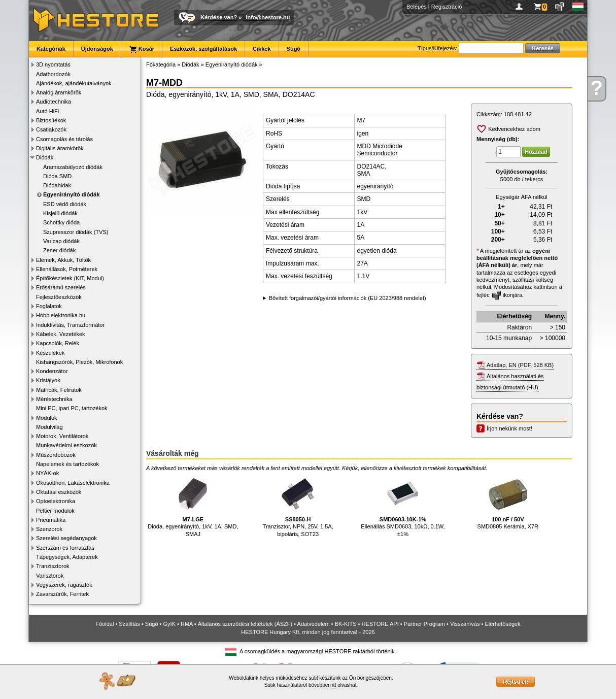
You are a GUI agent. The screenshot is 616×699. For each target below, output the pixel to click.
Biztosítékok (51, 120)
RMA (187, 624)
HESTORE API (380, 624)
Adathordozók (53, 74)
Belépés (417, 7)
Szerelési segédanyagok (66, 538)
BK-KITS (346, 624)
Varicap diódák (61, 241)
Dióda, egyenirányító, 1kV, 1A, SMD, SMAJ (193, 505)
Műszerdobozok (56, 455)
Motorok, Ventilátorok (62, 436)
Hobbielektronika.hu (61, 315)
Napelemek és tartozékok (67, 464)
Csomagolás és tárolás (64, 139)
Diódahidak (57, 185)
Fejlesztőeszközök (59, 297)
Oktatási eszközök (59, 492)
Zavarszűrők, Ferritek (62, 594)
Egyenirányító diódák (71, 194)
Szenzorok (49, 529)
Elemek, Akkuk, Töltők (63, 260)
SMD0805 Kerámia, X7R (508, 502)
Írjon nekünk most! (509, 428)
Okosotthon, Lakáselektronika (73, 483)
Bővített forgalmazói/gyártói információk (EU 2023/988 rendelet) (348, 298)
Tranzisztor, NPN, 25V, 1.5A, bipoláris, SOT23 (298, 505)
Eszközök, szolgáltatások (203, 49)
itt (334, 685)
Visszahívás (465, 624)
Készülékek (50, 353)
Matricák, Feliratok (59, 390)
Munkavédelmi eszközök (66, 445)
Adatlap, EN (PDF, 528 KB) (520, 365)
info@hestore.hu (268, 17)
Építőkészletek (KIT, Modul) (70, 278)
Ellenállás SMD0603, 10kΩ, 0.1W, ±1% (403, 505)
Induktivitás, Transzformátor (70, 325)
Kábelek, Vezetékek (61, 334)
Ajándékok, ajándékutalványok (74, 83)
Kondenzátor (52, 371)
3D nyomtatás (53, 64)
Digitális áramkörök (60, 148)
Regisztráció (447, 7)
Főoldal (105, 624)
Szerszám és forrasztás (65, 548)
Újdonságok (97, 49)
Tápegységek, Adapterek (67, 557)
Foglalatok (49, 306)
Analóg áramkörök (59, 92)
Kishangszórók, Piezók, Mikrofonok (79, 362)
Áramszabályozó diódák (73, 167)
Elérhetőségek (502, 624)
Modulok (47, 418)
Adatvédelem (314, 624)
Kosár (142, 49)
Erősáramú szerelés (61, 287)
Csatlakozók (51, 129)
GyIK (169, 624)
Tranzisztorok (53, 566)
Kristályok (48, 380)
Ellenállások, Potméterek (67, 269)
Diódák (45, 157)
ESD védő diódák (65, 204)
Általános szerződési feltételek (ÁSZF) (245, 624)
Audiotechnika (54, 102)
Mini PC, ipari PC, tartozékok (72, 408)
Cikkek (262, 49)
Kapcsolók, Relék (58, 343)
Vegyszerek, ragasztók (64, 585)
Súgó (294, 49)
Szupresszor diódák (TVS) (76, 232)
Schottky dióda (61, 222)
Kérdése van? (219, 17)
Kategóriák (51, 49)
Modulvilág (49, 427)
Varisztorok (50, 576)
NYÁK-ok (47, 473)
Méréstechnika (54, 399)
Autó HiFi (47, 111)
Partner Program (424, 624)
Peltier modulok (55, 511)
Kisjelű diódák (60, 213)
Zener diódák (59, 250)
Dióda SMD (57, 176)
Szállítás (129, 624)
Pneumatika (51, 520)
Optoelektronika (56, 501)
